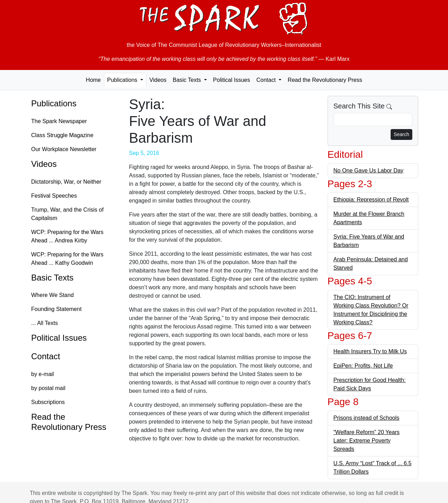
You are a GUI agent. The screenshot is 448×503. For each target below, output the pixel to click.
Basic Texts (52, 278)
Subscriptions (48, 402)
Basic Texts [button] (187, 80)
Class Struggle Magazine (62, 135)
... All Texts (44, 323)
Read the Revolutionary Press (325, 80)
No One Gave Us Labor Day (369, 171)
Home (93, 80)
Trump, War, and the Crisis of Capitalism (67, 214)
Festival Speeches (54, 196)
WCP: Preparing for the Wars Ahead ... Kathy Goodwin (67, 259)
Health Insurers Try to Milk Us (370, 351)
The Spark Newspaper (59, 121)
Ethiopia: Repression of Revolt (371, 200)
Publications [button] (123, 80)
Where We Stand (52, 295)
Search (401, 134)
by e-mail (43, 374)
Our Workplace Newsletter (64, 149)
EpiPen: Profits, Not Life (363, 366)
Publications (54, 103)
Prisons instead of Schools (367, 418)
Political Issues (232, 80)
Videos (158, 80)
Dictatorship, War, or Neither (66, 182)
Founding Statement (56, 309)
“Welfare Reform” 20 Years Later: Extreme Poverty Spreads (367, 441)
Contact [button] (267, 80)
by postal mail (48, 388)
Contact (46, 356)
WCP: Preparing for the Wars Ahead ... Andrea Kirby (67, 236)
